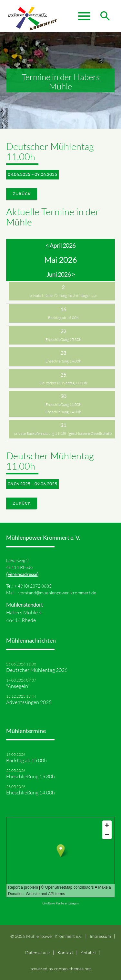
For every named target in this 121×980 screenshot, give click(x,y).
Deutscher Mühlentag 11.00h (63, 383)
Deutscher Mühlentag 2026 (37, 670)
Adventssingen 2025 (29, 702)
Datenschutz (38, 953)
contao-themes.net (73, 969)
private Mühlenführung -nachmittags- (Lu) (63, 295)
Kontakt (65, 953)
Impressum (100, 936)
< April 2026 (60, 245)
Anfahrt (88, 953)
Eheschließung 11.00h (63, 404)
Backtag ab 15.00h (63, 318)
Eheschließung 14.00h (63, 361)
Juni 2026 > (61, 274)
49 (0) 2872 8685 (35, 586)
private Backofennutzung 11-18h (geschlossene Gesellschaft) (63, 433)
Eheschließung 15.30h (63, 339)
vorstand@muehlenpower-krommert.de (57, 593)
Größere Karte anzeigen (60, 903)
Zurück (22, 194)
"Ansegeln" (18, 686)
